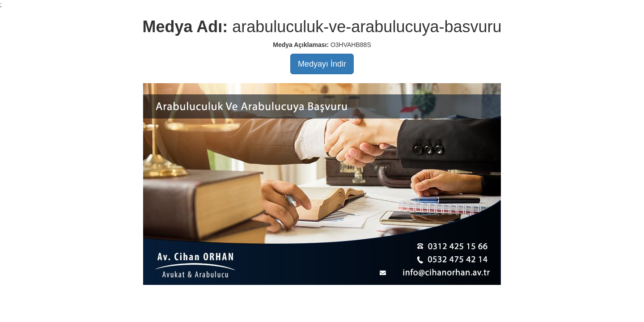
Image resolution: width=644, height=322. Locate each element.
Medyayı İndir (322, 64)
